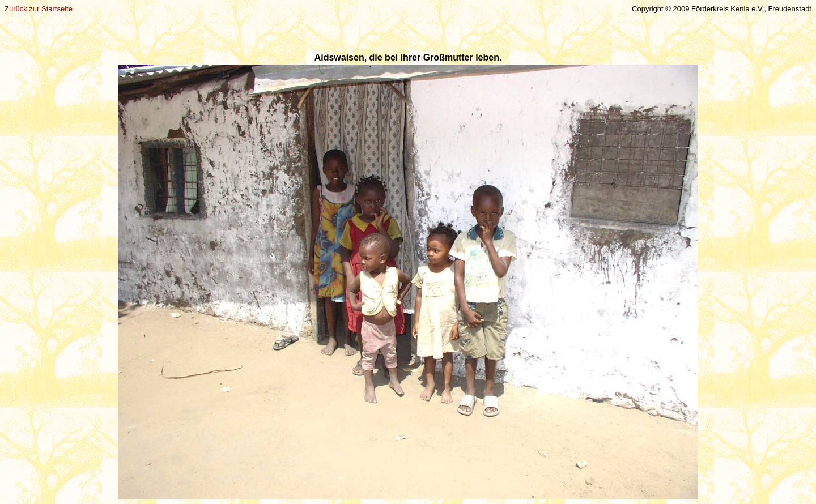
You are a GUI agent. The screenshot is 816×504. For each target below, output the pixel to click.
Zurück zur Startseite (39, 9)
